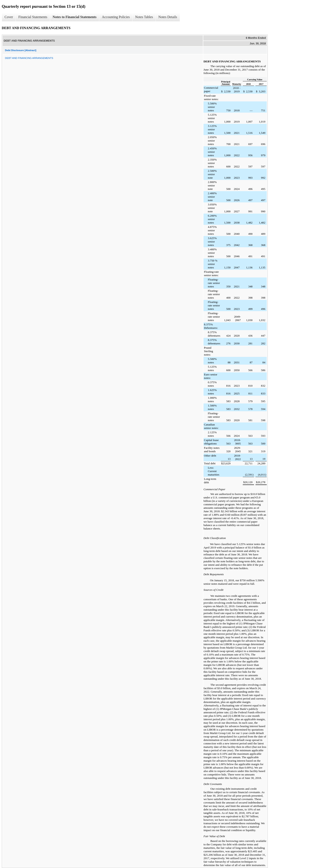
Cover (9, 17)
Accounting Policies (116, 17)
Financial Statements (33, 17)
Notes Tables (144, 17)
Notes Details (168, 17)
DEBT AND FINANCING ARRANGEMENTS (29, 58)
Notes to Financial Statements (75, 17)
